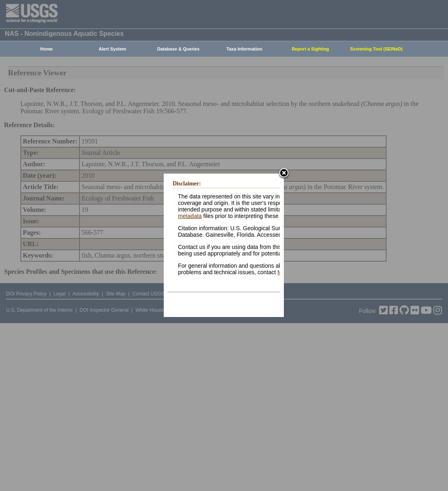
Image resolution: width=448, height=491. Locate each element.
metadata (190, 216)
